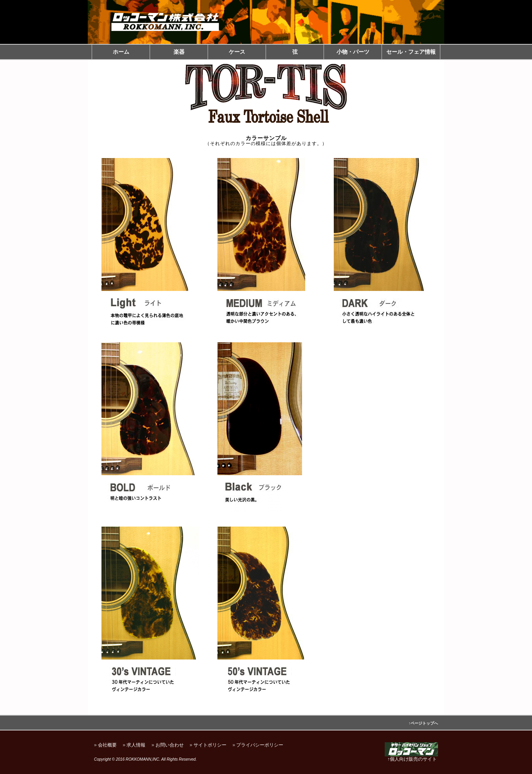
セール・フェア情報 (411, 52)
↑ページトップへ (423, 723)
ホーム (121, 52)
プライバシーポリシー (260, 745)
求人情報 (136, 745)
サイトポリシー (210, 745)
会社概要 (107, 745)
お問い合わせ (170, 745)
